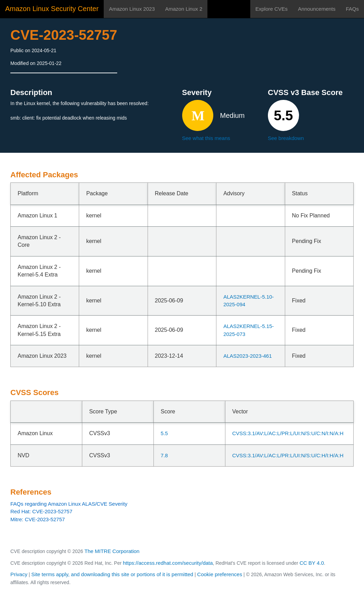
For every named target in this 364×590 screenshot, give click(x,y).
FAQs (352, 9)
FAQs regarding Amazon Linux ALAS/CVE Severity (69, 504)
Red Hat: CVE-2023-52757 (41, 511)
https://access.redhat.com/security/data (168, 563)
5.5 (164, 433)
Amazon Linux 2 (184, 9)
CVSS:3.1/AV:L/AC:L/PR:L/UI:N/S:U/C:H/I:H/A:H (288, 455)
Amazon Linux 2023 (132, 9)
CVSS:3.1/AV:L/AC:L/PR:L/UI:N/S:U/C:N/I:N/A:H (288, 433)
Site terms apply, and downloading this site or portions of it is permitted (112, 574)
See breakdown (286, 138)
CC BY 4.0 (312, 563)
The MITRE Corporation (112, 551)
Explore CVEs (272, 9)
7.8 (164, 455)
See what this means (206, 138)
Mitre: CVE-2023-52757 (38, 519)
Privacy (19, 574)
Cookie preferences (220, 574)
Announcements (317, 9)
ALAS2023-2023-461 (248, 356)
